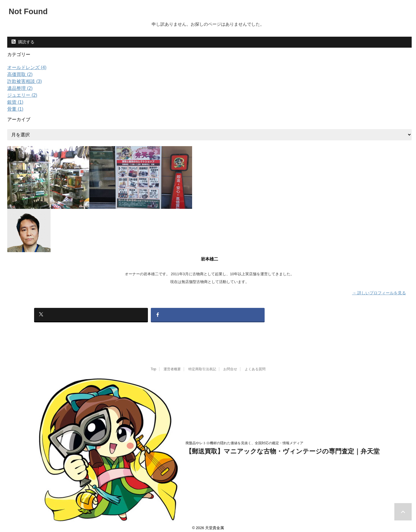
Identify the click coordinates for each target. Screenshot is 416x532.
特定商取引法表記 (202, 365)
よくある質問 (255, 365)
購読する (23, 42)
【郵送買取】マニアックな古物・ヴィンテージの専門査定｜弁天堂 (283, 448)
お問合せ (230, 365)
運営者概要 (172, 365)
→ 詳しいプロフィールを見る (379, 292)
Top (153, 365)
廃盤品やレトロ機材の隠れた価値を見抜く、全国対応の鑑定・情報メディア (244, 439)
